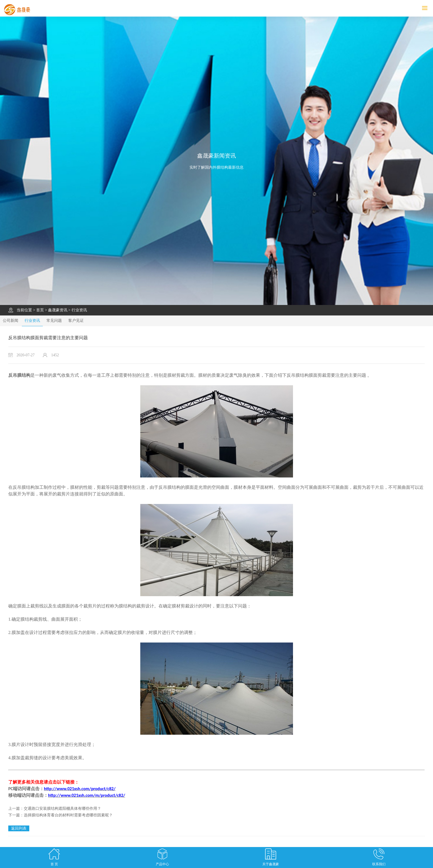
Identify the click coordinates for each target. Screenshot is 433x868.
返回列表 (19, 828)
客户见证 (76, 321)
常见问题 (54, 321)
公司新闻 (10, 321)
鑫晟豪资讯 (58, 310)
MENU (427, 8)
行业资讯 (79, 310)
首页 (40, 310)
